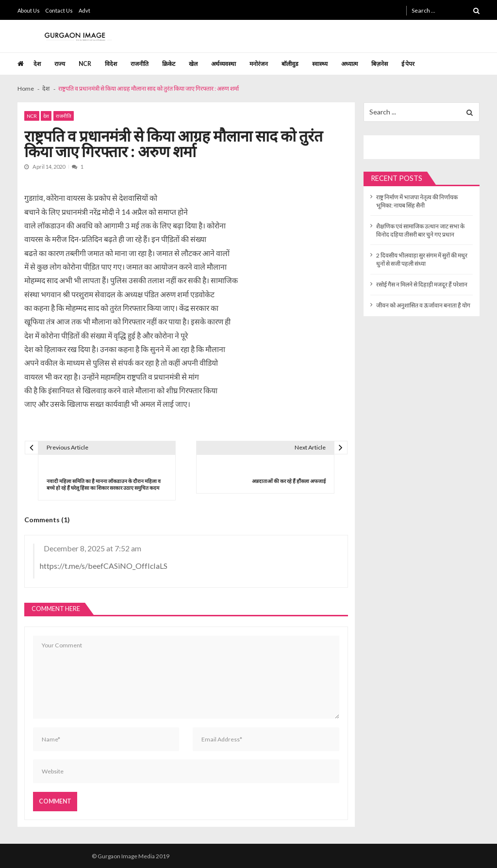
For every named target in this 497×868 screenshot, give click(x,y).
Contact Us (59, 10)
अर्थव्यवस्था (224, 64)
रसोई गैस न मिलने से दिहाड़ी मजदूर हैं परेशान (422, 284)
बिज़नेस (380, 64)
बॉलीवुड (290, 64)
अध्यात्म (349, 64)
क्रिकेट (169, 64)
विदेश (111, 64)
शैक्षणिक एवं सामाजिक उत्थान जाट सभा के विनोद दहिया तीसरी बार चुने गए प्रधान (420, 230)
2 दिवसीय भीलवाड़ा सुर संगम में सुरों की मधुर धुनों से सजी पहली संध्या (422, 259)
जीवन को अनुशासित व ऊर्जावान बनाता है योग (423, 305)
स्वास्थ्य (320, 64)
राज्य (60, 64)
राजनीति (140, 64)
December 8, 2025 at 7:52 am (92, 548)
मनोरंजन (259, 64)
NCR (85, 64)
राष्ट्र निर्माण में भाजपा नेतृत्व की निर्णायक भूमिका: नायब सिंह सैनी (417, 201)
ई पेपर (408, 64)
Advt (84, 10)
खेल (193, 64)
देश (37, 64)
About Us (29, 10)
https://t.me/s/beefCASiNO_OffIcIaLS (104, 566)
